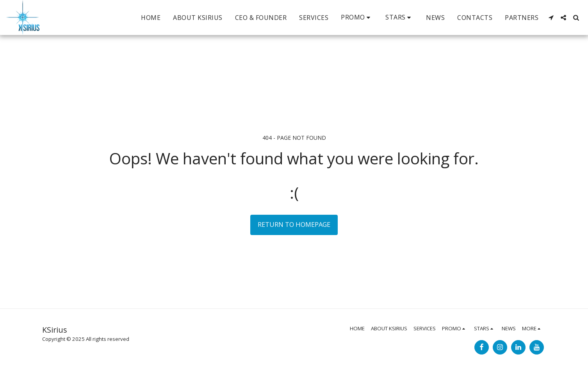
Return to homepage (294, 224)
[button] (357, 17)
